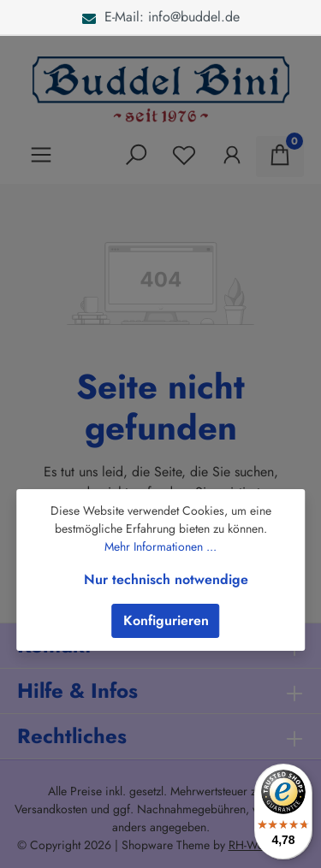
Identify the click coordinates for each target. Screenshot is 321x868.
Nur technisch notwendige (166, 579)
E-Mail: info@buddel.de (161, 17)
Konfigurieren (166, 620)
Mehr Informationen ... (160, 546)
